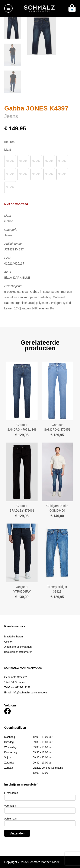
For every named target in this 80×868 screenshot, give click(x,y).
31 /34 (23, 161)
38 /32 (10, 187)
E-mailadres (11, 793)
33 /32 (62, 161)
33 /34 (10, 174)
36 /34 (62, 174)
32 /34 (49, 161)
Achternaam (11, 819)
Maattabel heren (14, 637)
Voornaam (10, 806)
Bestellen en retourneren (18, 652)
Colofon (9, 642)
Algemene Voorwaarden (18, 647)
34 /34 (36, 174)
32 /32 (36, 161)
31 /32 (10, 161)
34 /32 (23, 174)
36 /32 (49, 174)
